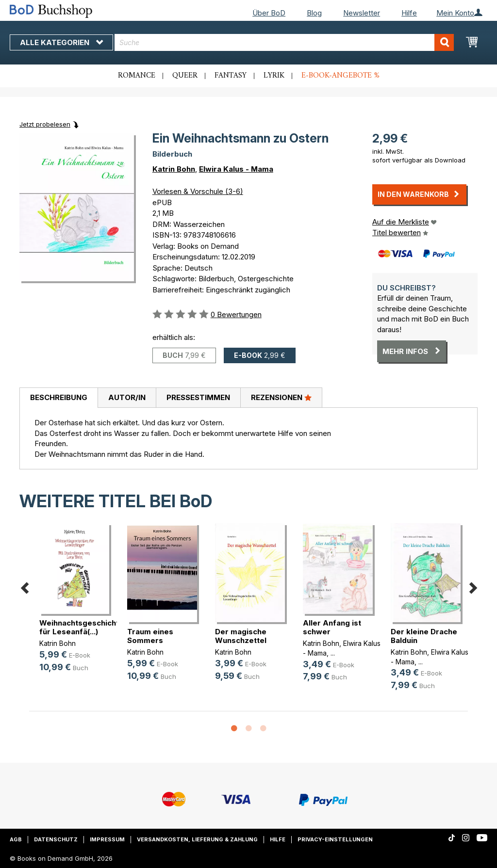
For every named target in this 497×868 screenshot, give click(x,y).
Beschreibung (59, 397)
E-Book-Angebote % (340, 76)
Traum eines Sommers (150, 636)
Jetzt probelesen (45, 124)
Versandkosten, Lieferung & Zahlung (197, 839)
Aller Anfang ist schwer (332, 627)
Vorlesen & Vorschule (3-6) (198, 191)
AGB (16, 839)
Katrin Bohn (174, 169)
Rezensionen (281, 397)
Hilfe (409, 13)
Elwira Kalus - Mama (236, 169)
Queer (185, 76)
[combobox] (284, 42)
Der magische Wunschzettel (241, 636)
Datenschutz (56, 839)
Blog (314, 13)
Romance (137, 76)
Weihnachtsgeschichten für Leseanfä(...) (84, 627)
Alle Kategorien (61, 42)
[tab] (58, 398)
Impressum (107, 839)
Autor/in (127, 397)
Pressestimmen (198, 397)
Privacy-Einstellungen (335, 839)
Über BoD (269, 13)
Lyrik (274, 76)
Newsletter (362, 13)
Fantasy (231, 76)
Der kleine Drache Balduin (424, 636)
